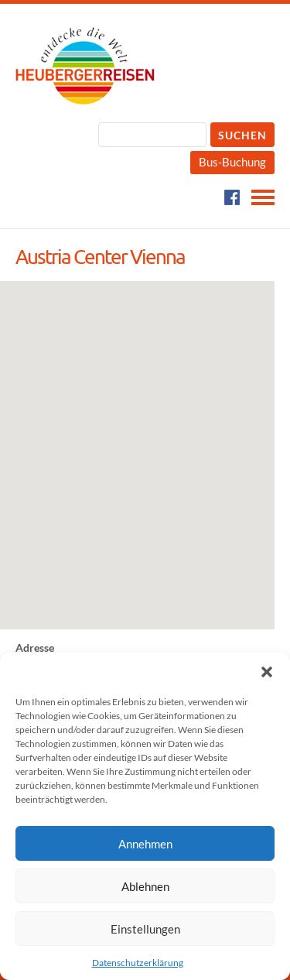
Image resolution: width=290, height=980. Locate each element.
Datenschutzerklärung (138, 963)
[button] (267, 672)
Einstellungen (145, 929)
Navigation (263, 197)
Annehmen (145, 844)
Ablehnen (145, 886)
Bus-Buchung (232, 162)
